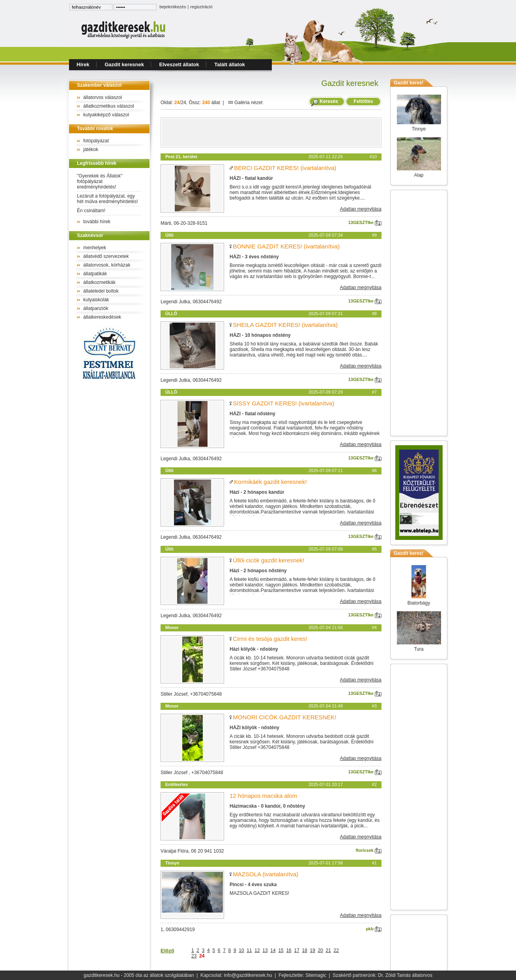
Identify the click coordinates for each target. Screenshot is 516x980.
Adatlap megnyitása (361, 209)
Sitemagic (316, 975)
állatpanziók (96, 308)
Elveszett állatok (179, 64)
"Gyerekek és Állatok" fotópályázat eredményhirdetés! (100, 181)
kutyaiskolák (96, 300)
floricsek (369, 850)
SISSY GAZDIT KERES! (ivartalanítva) (283, 403)
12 (257, 950)
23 (194, 956)
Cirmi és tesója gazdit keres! (270, 639)
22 (336, 950)
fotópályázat (96, 141)
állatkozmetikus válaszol (109, 106)
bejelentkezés (173, 7)
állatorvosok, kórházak (107, 265)
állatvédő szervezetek (106, 256)
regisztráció (201, 7)
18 (304, 950)
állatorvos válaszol (103, 97)
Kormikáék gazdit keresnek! (270, 482)
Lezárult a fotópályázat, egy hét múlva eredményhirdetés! (107, 199)
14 (273, 950)
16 (289, 950)
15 (281, 950)
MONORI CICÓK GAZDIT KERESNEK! (284, 717)
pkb (374, 929)
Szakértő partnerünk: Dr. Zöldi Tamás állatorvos (382, 975)
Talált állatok (230, 64)
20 (321, 950)
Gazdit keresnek (124, 64)
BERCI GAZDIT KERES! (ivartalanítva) (285, 168)
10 (241, 950)
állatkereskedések (102, 317)
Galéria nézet (245, 103)
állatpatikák (95, 274)
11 (249, 950)
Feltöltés (363, 101)
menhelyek (95, 248)
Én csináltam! (91, 211)
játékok (91, 149)
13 (265, 950)
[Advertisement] (271, 133)
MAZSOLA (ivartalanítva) (265, 874)
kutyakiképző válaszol (106, 115)
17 (296, 950)
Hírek (83, 64)
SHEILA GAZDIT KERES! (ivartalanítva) (285, 325)
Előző (167, 951)
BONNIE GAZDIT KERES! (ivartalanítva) (286, 246)
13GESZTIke (365, 222)
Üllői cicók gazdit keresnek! (268, 560)
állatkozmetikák (99, 282)
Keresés (329, 101)
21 (328, 950)
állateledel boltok (101, 291)
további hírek (97, 222)
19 (313, 950)
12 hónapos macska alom (263, 796)
